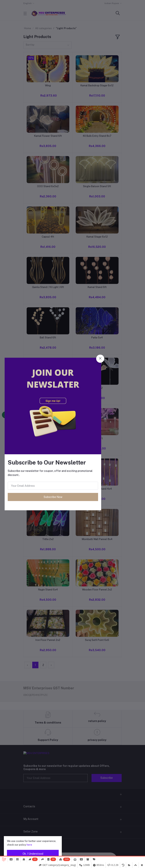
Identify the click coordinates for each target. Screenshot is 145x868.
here (29, 845)
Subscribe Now (53, 497)
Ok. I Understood (33, 854)
